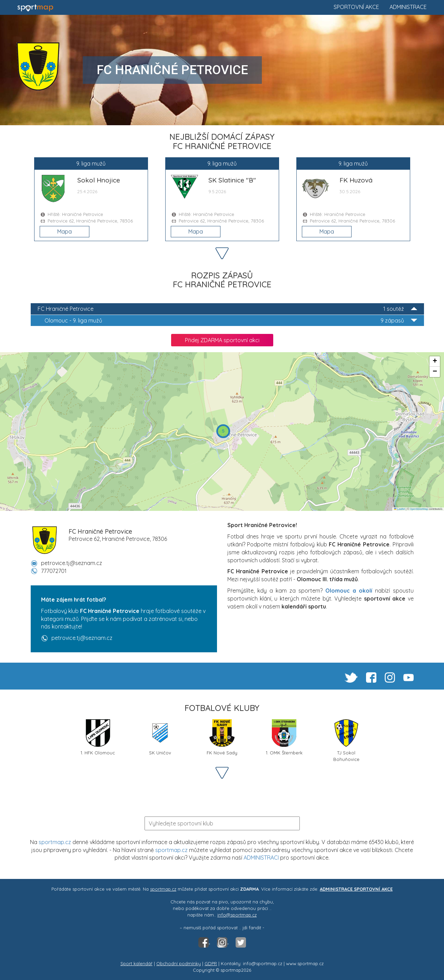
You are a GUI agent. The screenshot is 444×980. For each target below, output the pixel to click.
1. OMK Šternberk (284, 737)
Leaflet (399, 509)
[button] (223, 431)
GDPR (211, 963)
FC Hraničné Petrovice (227, 309)
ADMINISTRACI (261, 858)
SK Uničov (160, 737)
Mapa (65, 231)
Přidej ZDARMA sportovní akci (222, 340)
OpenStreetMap (419, 509)
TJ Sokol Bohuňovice (346, 740)
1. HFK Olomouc (98, 737)
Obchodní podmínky (179, 963)
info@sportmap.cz (237, 915)
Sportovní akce (356, 7)
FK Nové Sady (222, 737)
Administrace (408, 7)
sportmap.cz (55, 842)
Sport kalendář (136, 963)
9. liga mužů (231, 321)
